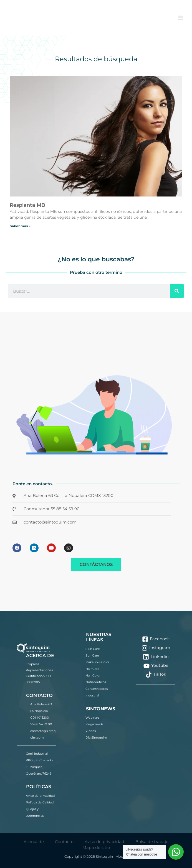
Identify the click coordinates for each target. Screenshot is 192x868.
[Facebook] (156, 639)
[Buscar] (177, 291)
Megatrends (94, 724)
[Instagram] (156, 648)
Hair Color (93, 675)
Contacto (64, 842)
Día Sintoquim (96, 737)
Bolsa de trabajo (152, 842)
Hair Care (92, 669)
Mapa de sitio (96, 847)
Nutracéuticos (96, 682)
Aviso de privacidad (40, 796)
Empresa (32, 664)
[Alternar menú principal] (181, 18)
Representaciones (39, 670)
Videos (91, 731)
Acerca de (34, 842)
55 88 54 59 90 (41, 724)
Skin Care (93, 649)
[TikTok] (156, 675)
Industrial (92, 695)
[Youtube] (156, 666)
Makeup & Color (97, 662)
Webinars (92, 718)
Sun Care (92, 655)
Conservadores (97, 689)
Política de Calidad (40, 802)
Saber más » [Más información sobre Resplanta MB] (20, 226)
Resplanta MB (27, 205)
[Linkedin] (156, 657)
